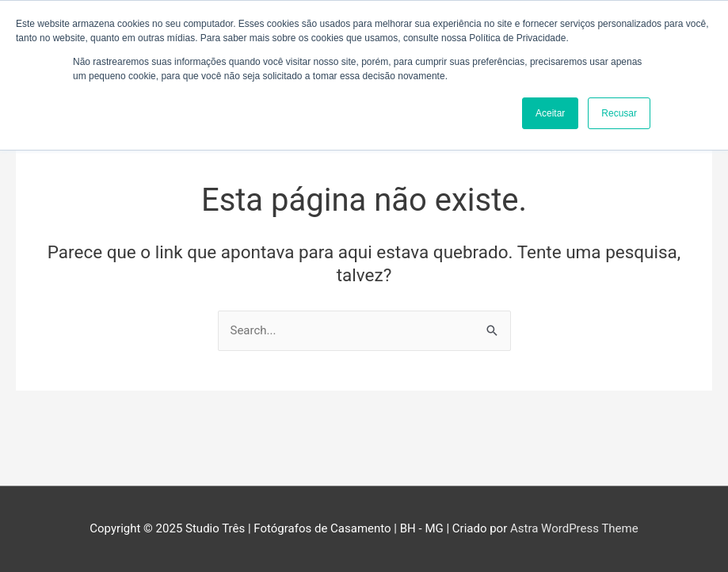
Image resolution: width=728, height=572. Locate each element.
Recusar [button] (619, 113)
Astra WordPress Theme (574, 528)
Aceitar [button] (550, 113)
